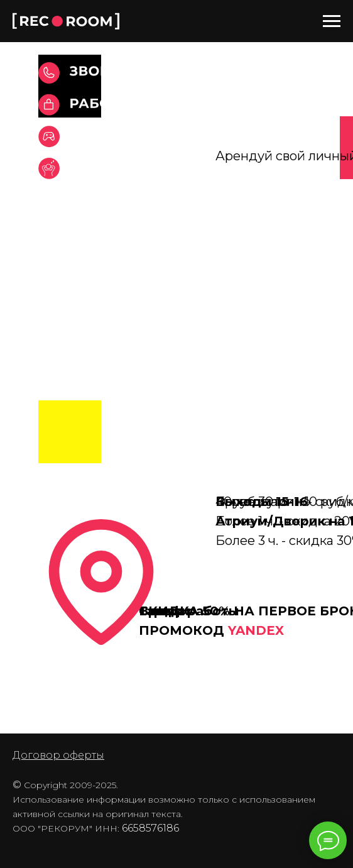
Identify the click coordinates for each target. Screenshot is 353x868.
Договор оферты (58, 755)
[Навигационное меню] (332, 21)
